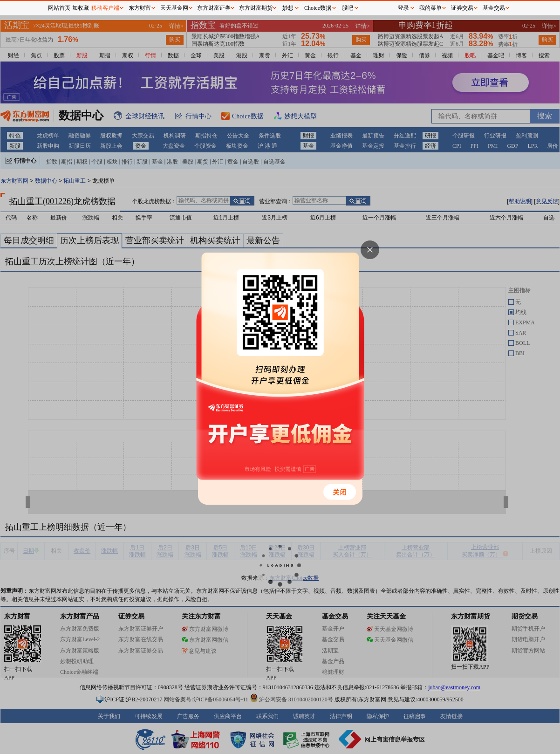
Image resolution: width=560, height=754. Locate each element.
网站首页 (59, 8)
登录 (403, 8)
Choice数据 (318, 8)
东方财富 (140, 8)
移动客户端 (105, 8)
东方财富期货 (256, 8)
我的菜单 (430, 8)
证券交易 (462, 8)
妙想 (288, 8)
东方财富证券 (214, 8)
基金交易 (494, 8)
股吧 (348, 8)
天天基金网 (174, 8)
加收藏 (81, 8)
